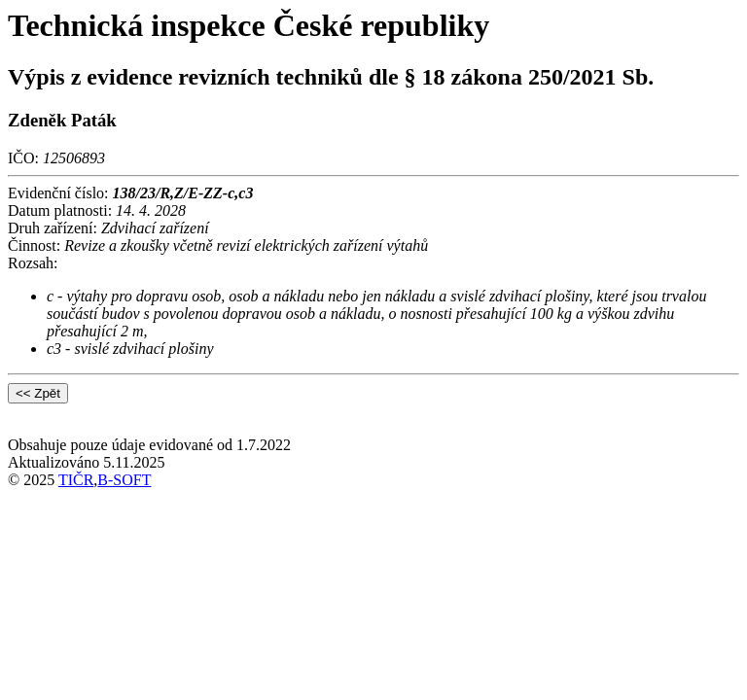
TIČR (76, 480)
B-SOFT (124, 480)
